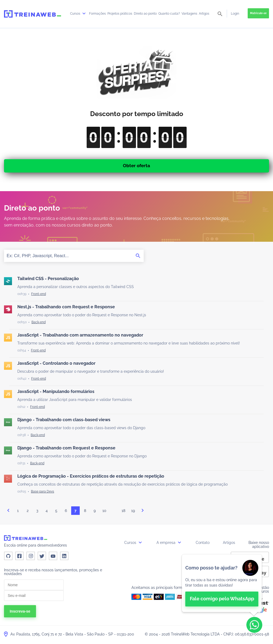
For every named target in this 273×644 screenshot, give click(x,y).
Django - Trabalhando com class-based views (64, 420)
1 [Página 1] (18, 511)
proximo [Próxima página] (143, 510)
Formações (97, 14)
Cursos (79, 14)
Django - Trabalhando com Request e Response (66, 448)
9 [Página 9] (95, 511)
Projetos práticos (120, 14)
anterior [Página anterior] (8, 510)
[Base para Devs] (43, 491)
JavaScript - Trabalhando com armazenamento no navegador (80, 335)
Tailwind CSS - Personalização (48, 279)
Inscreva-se (20, 611)
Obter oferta (136, 166)
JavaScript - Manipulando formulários (56, 391)
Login (235, 14)
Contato (203, 543)
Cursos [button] (134, 543)
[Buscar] (138, 256)
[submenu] (84, 14)
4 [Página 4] (47, 511)
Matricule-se (258, 13)
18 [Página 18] (123, 511)
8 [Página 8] (85, 511)
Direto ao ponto (145, 14)
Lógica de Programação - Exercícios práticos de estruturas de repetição (91, 476)
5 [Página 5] (56, 511)
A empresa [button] (169, 543)
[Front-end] (39, 294)
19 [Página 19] (133, 511)
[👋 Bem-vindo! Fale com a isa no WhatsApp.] (222, 583)
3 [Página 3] (37, 511)
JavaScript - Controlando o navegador (56, 363)
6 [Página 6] (66, 511)
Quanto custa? (169, 14)
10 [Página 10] (104, 511)
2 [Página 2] (28, 511)
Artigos (204, 14)
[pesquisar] (220, 14)
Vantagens (189, 14)
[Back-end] (39, 322)
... (114, 512)
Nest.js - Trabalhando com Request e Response (66, 307)
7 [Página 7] (75, 511)
